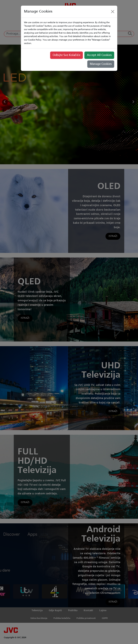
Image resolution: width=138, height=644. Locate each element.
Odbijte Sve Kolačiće (66, 55)
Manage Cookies (101, 64)
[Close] (113, 12)
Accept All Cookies (99, 55)
